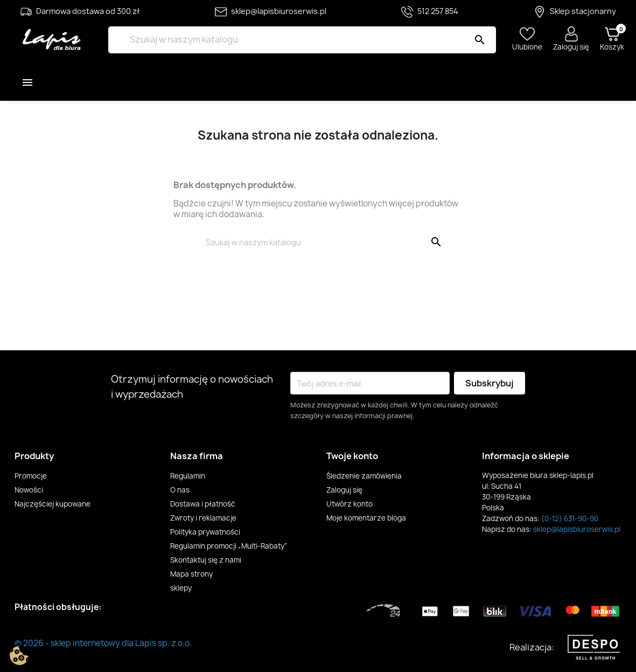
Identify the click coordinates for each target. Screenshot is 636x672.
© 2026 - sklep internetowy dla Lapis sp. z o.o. (103, 643)
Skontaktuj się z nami (206, 560)
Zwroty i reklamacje (203, 518)
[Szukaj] (302, 40)
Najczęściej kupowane (53, 504)
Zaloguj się (344, 490)
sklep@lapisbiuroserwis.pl (577, 529)
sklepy (181, 588)
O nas (180, 490)
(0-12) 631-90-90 (570, 518)
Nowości (29, 490)
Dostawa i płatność (203, 504)
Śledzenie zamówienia (364, 476)
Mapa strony (191, 574)
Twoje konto (352, 456)
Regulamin (188, 476)
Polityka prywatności (205, 532)
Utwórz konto (350, 504)
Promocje (31, 476)
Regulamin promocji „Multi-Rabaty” (229, 546)
